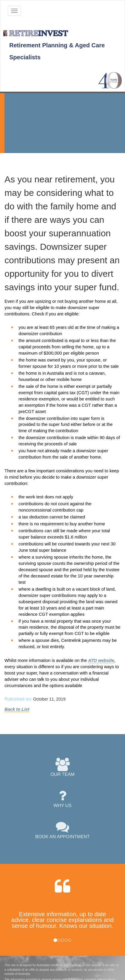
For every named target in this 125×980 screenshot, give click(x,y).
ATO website (101, 660)
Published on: (18, 699)
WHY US (63, 799)
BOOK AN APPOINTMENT (63, 830)
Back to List (17, 709)
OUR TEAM (63, 767)
